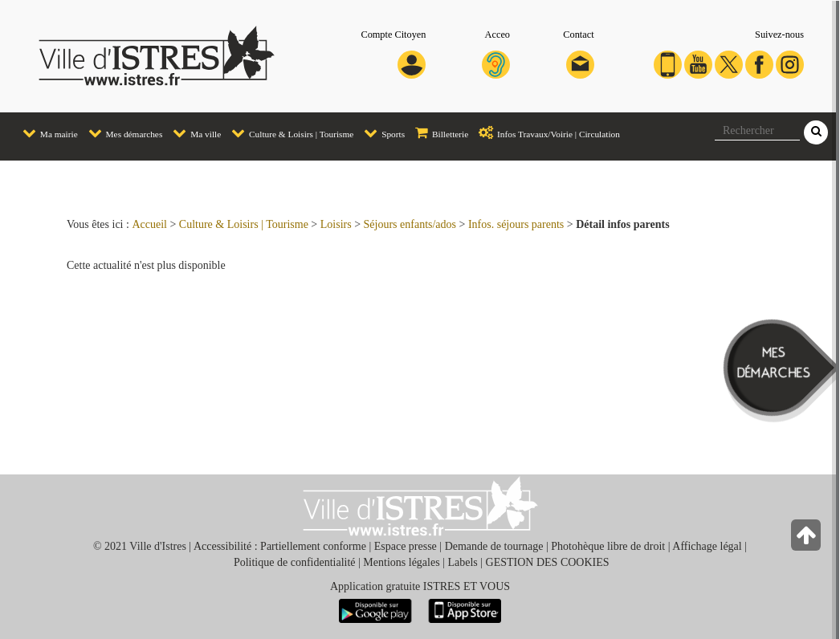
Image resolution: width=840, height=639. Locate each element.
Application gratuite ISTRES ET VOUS (420, 586)
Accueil (149, 224)
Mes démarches (122, 132)
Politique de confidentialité (295, 562)
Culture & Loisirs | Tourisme (288, 132)
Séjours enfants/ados (410, 224)
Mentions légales (401, 562)
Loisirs (336, 224)
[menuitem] (45, 134)
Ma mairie (46, 132)
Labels (462, 562)
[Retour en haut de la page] (807, 539)
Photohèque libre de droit (608, 546)
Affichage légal (707, 546)
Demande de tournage (494, 546)
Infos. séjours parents (516, 224)
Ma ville (193, 132)
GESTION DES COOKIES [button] (548, 562)
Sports (380, 132)
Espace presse (406, 546)
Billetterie (438, 132)
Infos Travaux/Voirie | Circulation (545, 132)
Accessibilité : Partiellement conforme (280, 546)
